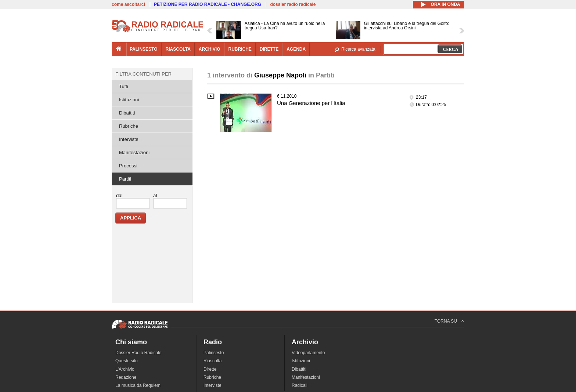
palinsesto (144, 49)
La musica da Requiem (138, 385)
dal (119, 195)
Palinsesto (214, 353)
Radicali (300, 385)
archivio (210, 49)
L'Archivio (125, 369)
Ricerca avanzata (358, 49)
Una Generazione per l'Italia (311, 103)
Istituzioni (129, 100)
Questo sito (127, 361)
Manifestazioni (134, 153)
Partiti (125, 179)
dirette (269, 49)
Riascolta (213, 361)
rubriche (240, 49)
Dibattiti (127, 113)
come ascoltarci (128, 4)
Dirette (210, 369)
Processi (128, 166)
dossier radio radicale (293, 4)
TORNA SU (446, 321)
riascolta (178, 49)
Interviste (129, 139)
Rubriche (129, 126)
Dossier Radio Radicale (138, 353)
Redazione (126, 377)
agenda (296, 49)
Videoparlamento (308, 353)
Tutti (124, 86)
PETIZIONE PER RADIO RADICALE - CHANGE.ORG (208, 4)
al (155, 195)
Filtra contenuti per (143, 74)
